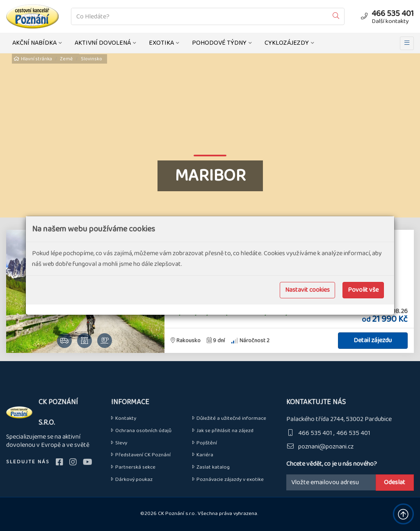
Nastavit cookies (307, 290)
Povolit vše (363, 290)
